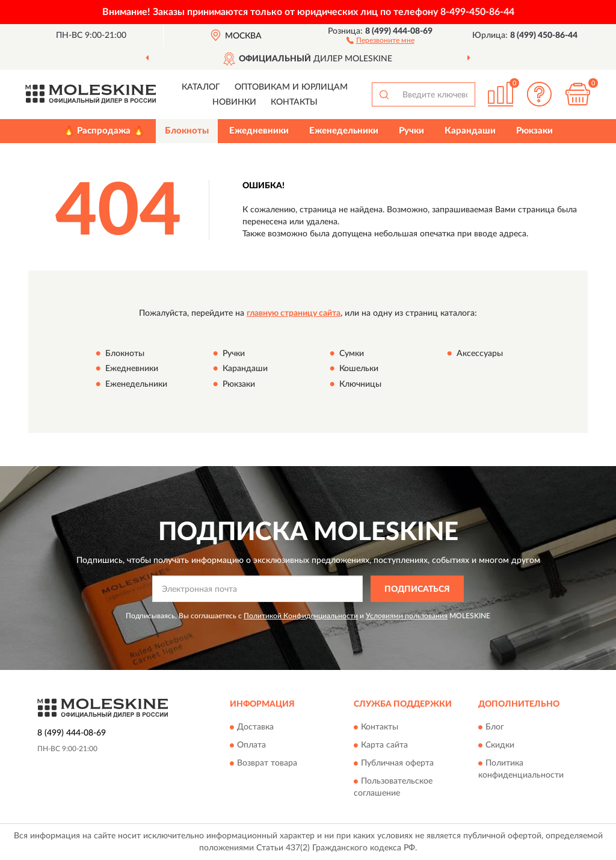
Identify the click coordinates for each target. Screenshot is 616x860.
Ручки (411, 131)
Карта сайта (384, 745)
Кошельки (359, 369)
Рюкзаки (534, 131)
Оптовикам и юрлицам (291, 87)
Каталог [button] (201, 87)
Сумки (352, 354)
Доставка (255, 727)
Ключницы (360, 384)
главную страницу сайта (294, 313)
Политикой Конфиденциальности (301, 616)
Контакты (294, 102)
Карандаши (470, 131)
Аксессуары (480, 354)
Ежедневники (259, 131)
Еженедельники (344, 131)
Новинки (234, 102)
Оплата (251, 745)
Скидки (500, 745)
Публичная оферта (397, 763)
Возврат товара (267, 763)
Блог (495, 727)
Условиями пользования (407, 616)
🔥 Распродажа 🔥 (104, 131)
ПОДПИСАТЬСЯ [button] (417, 589)
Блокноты (187, 131)
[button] (380, 40)
